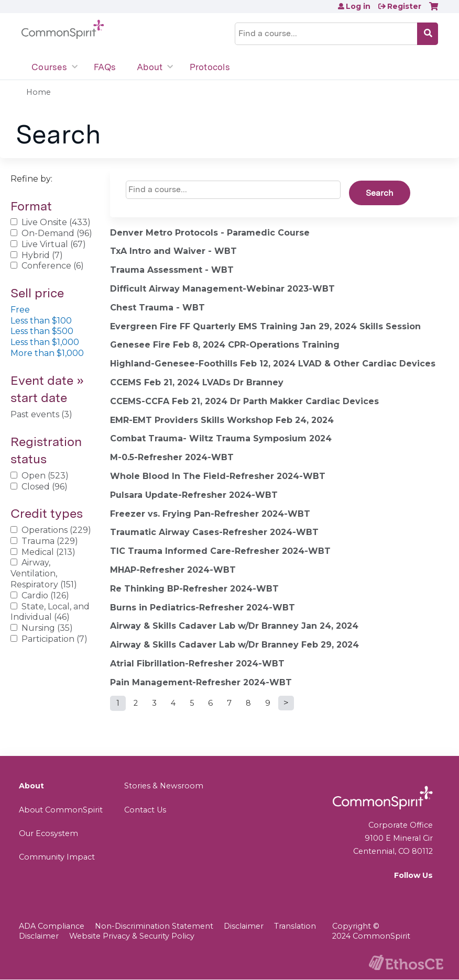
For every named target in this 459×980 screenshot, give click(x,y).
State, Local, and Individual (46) (50, 612)
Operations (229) (56, 530)
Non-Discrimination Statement (154, 926)
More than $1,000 (47, 353)
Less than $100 (41, 321)
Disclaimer (244, 926)
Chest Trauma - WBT (157, 308)
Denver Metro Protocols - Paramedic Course (210, 233)
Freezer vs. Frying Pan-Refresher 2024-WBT (210, 514)
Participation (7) (54, 639)
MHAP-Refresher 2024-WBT (173, 570)
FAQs (105, 67)
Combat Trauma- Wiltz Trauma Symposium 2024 (221, 438)
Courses (49, 67)
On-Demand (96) (57, 233)
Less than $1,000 (45, 342)
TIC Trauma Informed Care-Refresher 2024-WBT (220, 551)
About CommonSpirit (61, 810)
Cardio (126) (45, 595)
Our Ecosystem (48, 833)
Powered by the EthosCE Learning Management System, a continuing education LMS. (406, 962)
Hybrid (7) (42, 255)
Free (20, 310)
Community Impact (57, 857)
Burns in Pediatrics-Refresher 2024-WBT (203, 608)
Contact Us (145, 810)
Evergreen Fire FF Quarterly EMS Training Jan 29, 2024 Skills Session (265, 326)
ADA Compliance (52, 926)
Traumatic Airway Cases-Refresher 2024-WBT (214, 532)
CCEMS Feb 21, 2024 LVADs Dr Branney (197, 382)
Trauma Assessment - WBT (172, 270)
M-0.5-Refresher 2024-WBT (172, 457)
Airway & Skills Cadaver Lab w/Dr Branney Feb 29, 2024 (234, 645)
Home (39, 92)
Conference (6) (53, 266)
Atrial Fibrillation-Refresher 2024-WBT (197, 664)
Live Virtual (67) (54, 244)
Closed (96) (45, 487)
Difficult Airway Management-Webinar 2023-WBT (222, 289)
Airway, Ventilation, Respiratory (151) (44, 573)
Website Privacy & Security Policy (132, 936)
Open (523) (45, 476)
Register (404, 6)
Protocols (210, 67)
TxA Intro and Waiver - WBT (173, 251)
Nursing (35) (47, 628)
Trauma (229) (50, 541)
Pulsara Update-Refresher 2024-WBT (194, 495)
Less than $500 (42, 331)
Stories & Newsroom (164, 786)
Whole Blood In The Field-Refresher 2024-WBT (218, 476)
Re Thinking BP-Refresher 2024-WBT (194, 589)
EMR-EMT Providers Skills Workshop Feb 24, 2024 (222, 420)
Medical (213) (48, 552)
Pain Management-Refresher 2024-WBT (201, 682)
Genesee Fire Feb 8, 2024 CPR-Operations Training (225, 345)
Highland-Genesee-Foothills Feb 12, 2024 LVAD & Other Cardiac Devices (273, 364)
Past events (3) (41, 414)
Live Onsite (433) (56, 222)
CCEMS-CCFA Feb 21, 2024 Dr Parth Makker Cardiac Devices (244, 401)
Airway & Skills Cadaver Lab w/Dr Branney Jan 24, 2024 (234, 626)
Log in (358, 6)
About (150, 67)
